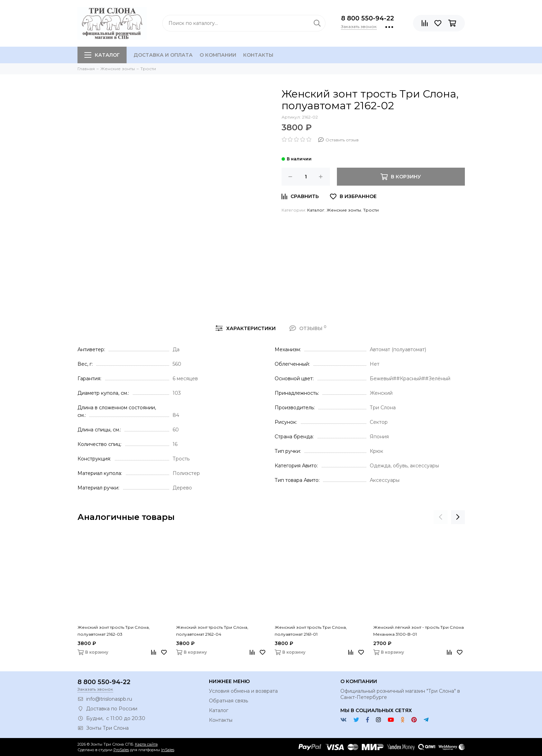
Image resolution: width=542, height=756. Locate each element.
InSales (168, 750)
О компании (218, 55)
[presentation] (441, 517)
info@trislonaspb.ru (109, 699)
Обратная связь (228, 701)
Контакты (258, 55)
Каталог (102, 55)
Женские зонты (344, 210)
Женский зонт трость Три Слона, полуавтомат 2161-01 (311, 631)
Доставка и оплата (163, 55)
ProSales (121, 750)
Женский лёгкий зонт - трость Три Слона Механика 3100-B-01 (419, 631)
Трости (371, 210)
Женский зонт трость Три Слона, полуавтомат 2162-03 (114, 631)
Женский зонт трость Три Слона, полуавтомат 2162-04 (212, 631)
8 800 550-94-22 (368, 18)
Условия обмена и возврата (243, 691)
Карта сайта (146, 744)
